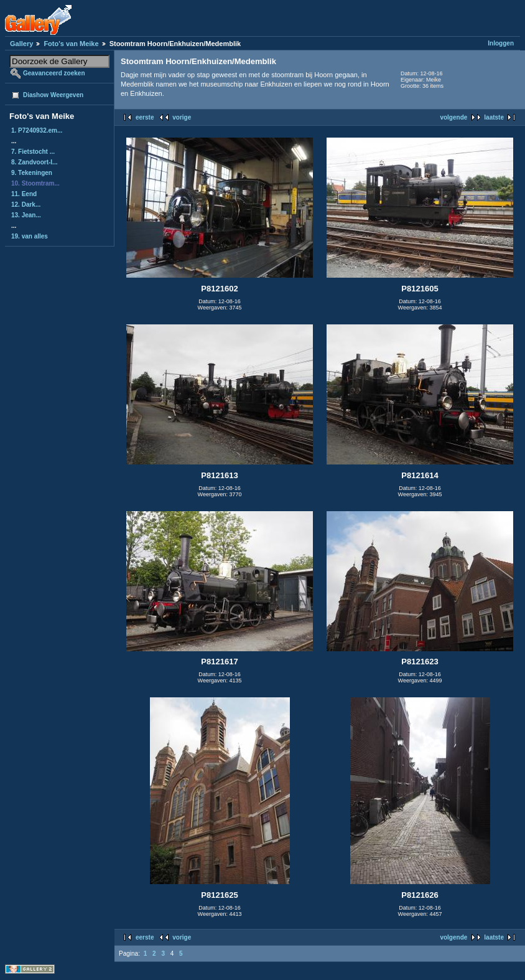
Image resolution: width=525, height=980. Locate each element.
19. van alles (30, 236)
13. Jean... (26, 215)
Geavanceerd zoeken (54, 73)
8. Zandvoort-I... (34, 162)
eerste (145, 117)
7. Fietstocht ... (33, 152)
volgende (453, 117)
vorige (182, 117)
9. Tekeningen (32, 173)
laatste (494, 117)
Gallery (21, 44)
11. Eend (24, 194)
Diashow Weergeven (53, 95)
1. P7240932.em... (37, 130)
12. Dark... (26, 205)
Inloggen (501, 43)
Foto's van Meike (71, 44)
